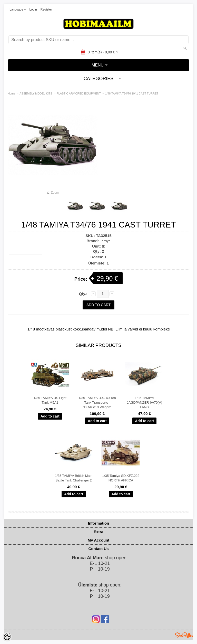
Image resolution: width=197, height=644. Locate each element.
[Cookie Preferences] (7, 637)
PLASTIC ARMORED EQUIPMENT (79, 93)
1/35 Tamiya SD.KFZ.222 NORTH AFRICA (121, 478)
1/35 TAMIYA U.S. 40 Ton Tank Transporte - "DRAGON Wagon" (97, 403)
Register (46, 10)
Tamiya (105, 241)
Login (33, 10)
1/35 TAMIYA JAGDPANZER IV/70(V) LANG (144, 403)
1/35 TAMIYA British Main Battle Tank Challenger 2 (74, 478)
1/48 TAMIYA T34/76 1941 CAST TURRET (132, 93)
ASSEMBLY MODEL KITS (36, 93)
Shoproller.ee (184, 635)
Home (11, 93)
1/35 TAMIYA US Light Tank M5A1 (50, 400)
